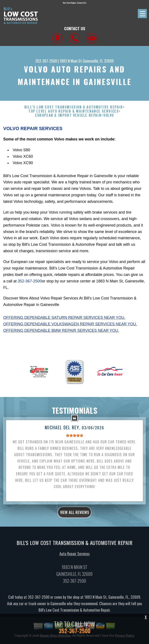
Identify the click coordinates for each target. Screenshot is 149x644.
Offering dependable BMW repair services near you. (61, 331)
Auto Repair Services (74, 556)
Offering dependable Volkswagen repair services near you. (70, 324)
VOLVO (109, 115)
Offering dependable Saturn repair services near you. (64, 318)
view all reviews (74, 514)
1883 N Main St (71, 61)
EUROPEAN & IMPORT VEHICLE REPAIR (68, 115)
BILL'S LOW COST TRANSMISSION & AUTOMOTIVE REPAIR (74, 107)
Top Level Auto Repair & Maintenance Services (74, 111)
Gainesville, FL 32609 (98, 61)
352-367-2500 (46, 61)
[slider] (74, 438)
